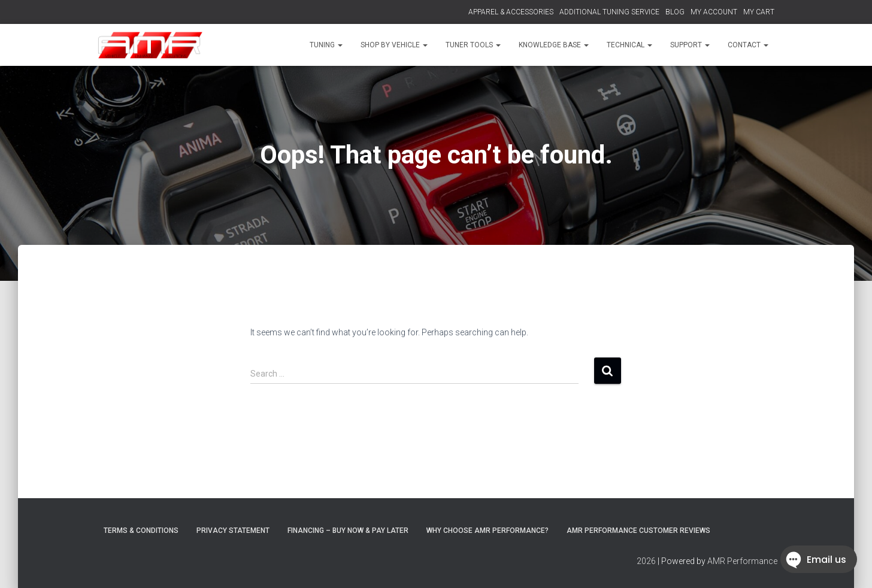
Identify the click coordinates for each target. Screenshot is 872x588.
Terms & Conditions (141, 531)
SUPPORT (690, 45)
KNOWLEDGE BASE (554, 45)
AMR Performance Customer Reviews (638, 531)
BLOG (675, 12)
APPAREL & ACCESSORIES (511, 12)
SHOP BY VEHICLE (394, 45)
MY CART (759, 12)
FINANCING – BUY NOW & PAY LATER (348, 531)
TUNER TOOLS (473, 45)
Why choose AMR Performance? (488, 531)
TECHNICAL (629, 45)
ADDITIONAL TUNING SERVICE (609, 12)
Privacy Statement (233, 531)
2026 (646, 561)
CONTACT (748, 45)
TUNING (326, 45)
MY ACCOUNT (714, 12)
